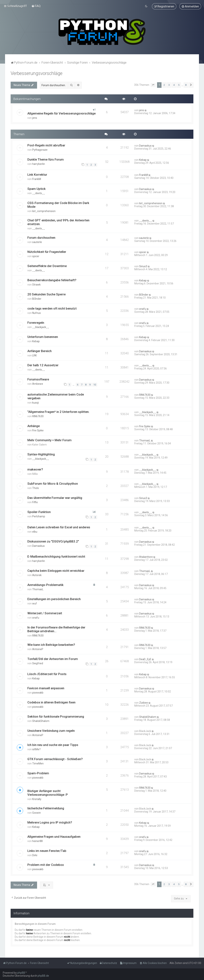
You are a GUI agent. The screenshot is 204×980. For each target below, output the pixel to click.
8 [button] (186, 85)
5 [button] (179, 85)
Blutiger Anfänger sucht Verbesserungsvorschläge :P (48, 793)
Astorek (37, 575)
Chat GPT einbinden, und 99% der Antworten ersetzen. (58, 222)
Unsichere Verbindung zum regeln (51, 730)
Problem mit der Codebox (46, 865)
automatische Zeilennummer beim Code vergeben (56, 396)
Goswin (37, 813)
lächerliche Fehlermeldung (46, 808)
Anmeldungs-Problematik (45, 585)
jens (35, 118)
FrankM (37, 179)
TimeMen (38, 763)
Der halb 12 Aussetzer (43, 365)
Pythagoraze (40, 150)
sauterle (37, 242)
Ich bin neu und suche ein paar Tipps (53, 745)
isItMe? (36, 749)
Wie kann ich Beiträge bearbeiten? (51, 645)
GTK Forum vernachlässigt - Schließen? (55, 759)
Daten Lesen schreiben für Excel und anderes (59, 527)
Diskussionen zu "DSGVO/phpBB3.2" (53, 541)
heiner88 (37, 841)
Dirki (35, 855)
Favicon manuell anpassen (46, 688)
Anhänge (34, 426)
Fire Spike (38, 430)
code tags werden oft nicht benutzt (52, 308)
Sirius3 (143, 266)
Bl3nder (37, 299)
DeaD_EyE (145, 659)
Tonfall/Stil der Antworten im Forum (53, 659)
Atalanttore (146, 557)
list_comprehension (44, 211)
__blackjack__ (41, 327)
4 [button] (174, 85)
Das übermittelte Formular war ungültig (55, 498)
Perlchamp (39, 516)
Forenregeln (36, 322)
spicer (36, 256)
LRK (34, 355)
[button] (153, 85)
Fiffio (35, 502)
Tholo (36, 488)
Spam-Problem (38, 773)
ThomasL (145, 440)
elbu (35, 531)
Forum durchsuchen (41, 238)
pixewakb (38, 692)
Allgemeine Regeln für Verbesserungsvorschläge (61, 113)
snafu (143, 309)
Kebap (143, 160)
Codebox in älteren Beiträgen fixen (51, 702)
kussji (35, 403)
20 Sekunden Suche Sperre (46, 294)
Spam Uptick (37, 189)
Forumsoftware (38, 379)
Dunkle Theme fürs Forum (46, 159)
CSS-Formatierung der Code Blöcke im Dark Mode (58, 205)
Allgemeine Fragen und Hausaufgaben (54, 836)
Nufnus (37, 313)
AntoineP (38, 649)
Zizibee (144, 703)
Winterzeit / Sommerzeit (45, 613)
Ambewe (38, 384)
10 (95, 384)
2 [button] (164, 85)
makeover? (35, 469)
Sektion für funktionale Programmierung (56, 716)
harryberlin (39, 164)
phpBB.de (43, 976)
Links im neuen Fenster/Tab (47, 851)
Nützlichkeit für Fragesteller (47, 252)
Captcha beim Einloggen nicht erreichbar (56, 570)
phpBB (21, 973)
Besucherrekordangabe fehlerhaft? (52, 280)
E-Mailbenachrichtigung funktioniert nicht (56, 556)
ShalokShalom (41, 721)
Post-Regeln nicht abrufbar (46, 145)
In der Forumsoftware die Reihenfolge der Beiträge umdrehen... (56, 629)
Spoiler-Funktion (39, 512)
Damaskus (145, 145)
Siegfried (38, 663)
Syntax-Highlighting (41, 454)
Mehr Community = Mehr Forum (49, 440)
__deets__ (39, 193)
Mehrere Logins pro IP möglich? (50, 822)
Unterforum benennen (43, 337)
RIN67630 (145, 395)
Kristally (37, 799)
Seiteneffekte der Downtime (47, 266)
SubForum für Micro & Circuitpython (53, 484)
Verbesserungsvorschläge (37, 73)
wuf (35, 603)
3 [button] (169, 85)
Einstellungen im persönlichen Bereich (54, 599)
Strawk (36, 285)
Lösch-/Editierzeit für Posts (47, 674)
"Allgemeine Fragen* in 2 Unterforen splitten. (58, 412)
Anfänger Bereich (39, 351)
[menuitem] (36, 6)
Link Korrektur (37, 175)
